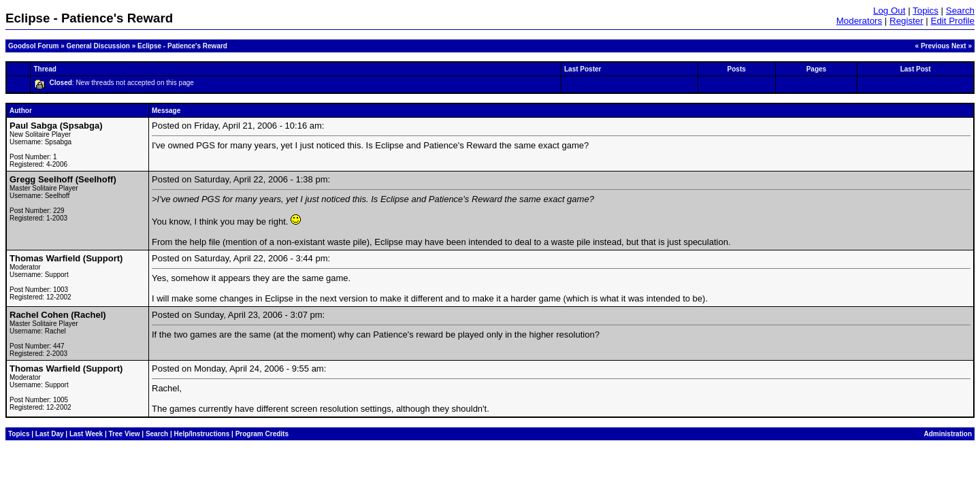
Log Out (889, 11)
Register (906, 21)
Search (960, 11)
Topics (926, 11)
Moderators (859, 21)
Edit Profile (953, 21)
